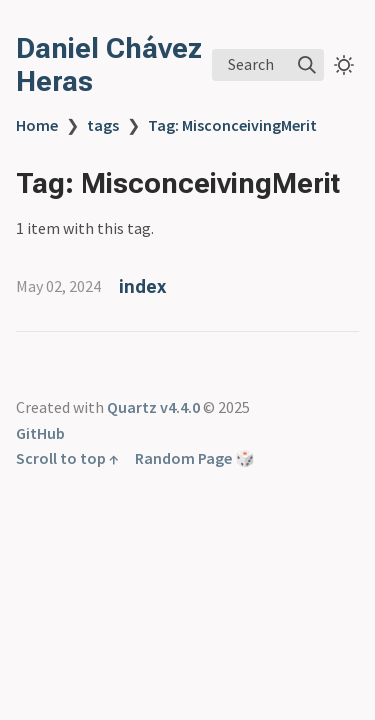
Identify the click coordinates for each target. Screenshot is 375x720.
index (142, 286)
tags (103, 125)
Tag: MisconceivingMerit (232, 125)
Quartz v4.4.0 (153, 407)
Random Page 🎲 (195, 458)
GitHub (40, 433)
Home (37, 125)
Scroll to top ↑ (67, 458)
